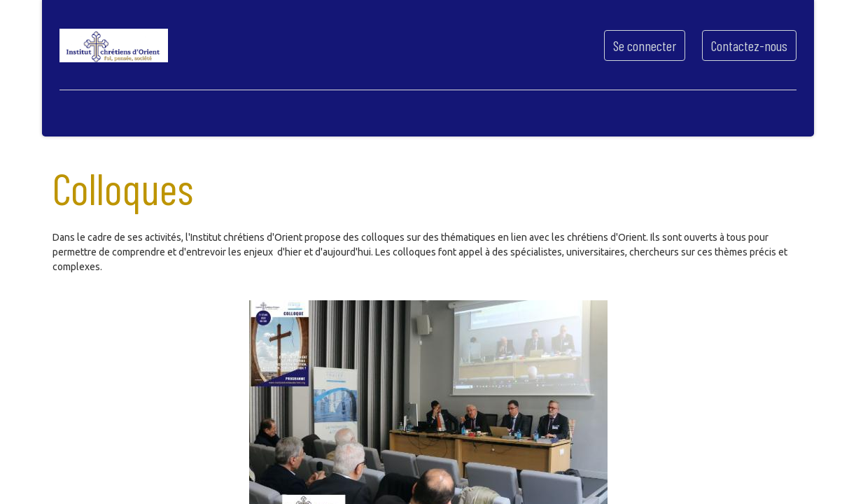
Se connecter (640, 45)
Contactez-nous (745, 45)
